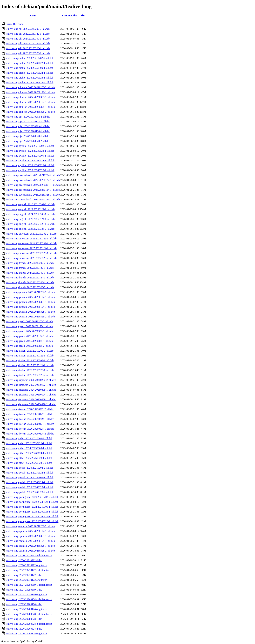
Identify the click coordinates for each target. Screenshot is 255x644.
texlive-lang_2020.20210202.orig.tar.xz (26, 565)
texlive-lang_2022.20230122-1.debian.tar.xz (29, 570)
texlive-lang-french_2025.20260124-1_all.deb (30, 278)
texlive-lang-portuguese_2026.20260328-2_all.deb (32, 521)
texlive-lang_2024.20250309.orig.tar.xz (26, 595)
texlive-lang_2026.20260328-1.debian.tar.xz (29, 614)
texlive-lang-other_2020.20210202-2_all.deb (29, 438)
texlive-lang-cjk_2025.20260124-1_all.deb (28, 131)
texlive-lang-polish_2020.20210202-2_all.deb (30, 468)
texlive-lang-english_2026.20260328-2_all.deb (30, 229)
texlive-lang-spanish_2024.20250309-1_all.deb (30, 536)
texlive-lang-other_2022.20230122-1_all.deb (29, 443)
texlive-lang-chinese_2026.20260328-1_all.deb (30, 107)
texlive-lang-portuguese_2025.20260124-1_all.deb (32, 512)
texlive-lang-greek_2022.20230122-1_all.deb (29, 326)
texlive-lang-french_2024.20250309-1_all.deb (30, 273)
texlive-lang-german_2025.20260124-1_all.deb (30, 307)
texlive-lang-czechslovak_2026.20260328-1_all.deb (33, 195)
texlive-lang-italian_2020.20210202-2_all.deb (30, 351)
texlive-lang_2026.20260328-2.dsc (24, 629)
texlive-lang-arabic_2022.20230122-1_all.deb (30, 63)
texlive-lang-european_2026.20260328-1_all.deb (31, 253)
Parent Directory (14, 24)
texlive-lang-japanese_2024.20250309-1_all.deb (31, 390)
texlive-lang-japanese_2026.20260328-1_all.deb (31, 399)
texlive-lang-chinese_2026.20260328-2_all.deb (30, 112)
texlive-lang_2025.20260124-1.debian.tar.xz (29, 599)
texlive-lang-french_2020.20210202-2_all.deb (30, 263)
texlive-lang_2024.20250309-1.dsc (24, 590)
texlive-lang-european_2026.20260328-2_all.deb (31, 258)
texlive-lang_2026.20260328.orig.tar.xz (26, 634)
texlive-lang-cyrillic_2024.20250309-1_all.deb (30, 156)
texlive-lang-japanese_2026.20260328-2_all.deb (31, 404)
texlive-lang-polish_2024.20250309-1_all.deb (30, 477)
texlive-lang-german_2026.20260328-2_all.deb (30, 317)
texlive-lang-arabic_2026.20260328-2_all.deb (30, 82)
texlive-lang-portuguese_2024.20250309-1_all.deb (32, 507)
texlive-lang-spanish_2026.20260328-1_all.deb (30, 546)
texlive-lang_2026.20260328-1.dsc (24, 619)
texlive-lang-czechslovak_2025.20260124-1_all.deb (33, 190)
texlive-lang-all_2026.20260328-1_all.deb (28, 48)
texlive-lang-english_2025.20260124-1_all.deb (30, 219)
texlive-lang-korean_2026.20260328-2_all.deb (30, 434)
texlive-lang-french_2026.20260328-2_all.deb (30, 287)
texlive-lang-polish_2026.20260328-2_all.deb (30, 492)
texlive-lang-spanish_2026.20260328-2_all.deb (30, 551)
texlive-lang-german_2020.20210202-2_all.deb (30, 292)
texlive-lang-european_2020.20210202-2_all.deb (31, 234)
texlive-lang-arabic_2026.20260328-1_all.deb (30, 78)
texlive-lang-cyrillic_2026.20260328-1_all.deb (30, 165)
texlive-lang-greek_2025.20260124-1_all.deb (29, 336)
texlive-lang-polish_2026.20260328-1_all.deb (30, 487)
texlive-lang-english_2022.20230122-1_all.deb (30, 209)
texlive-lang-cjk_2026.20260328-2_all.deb (28, 141)
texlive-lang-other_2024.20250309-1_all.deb (29, 448)
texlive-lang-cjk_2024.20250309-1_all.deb (28, 126)
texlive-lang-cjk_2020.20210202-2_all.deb (28, 117)
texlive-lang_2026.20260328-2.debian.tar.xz (29, 624)
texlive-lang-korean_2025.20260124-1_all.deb (30, 424)
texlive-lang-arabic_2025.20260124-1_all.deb (30, 73)
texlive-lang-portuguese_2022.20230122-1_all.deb (32, 502)
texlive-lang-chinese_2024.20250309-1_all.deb (30, 97)
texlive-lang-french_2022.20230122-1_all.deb (30, 268)
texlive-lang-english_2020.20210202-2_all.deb (30, 204)
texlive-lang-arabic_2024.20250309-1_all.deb (30, 68)
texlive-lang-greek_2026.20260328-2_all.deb (29, 346)
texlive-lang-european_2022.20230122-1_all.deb (31, 239)
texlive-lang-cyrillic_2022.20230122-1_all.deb (30, 151)
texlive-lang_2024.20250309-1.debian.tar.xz (29, 585)
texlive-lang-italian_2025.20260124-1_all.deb (30, 365)
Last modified (70, 16)
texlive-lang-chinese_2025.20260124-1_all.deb (30, 102)
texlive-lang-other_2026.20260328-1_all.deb (29, 458)
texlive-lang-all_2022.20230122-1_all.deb (28, 34)
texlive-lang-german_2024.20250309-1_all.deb (30, 302)
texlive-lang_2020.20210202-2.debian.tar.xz (29, 555)
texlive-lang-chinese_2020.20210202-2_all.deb (30, 87)
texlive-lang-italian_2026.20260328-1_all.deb (30, 370)
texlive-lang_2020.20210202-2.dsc (24, 560)
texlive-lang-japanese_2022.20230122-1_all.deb (31, 385)
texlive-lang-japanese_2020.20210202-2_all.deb (31, 380)
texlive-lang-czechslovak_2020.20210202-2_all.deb (33, 175)
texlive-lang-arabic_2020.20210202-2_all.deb (30, 58)
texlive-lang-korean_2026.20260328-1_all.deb (30, 429)
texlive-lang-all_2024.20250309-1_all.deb (28, 39)
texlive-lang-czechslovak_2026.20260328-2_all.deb (33, 200)
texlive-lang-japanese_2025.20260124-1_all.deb (31, 395)
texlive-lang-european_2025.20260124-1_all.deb (31, 248)
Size (83, 16)
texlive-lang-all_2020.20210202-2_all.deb (28, 29)
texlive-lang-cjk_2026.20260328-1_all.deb (28, 136)
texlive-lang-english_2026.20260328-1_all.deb (30, 224)
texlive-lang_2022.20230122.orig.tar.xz (26, 580)
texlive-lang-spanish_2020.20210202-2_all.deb (30, 526)
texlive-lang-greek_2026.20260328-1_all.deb (29, 341)
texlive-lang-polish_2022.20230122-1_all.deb (30, 473)
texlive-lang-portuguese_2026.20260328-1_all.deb (32, 516)
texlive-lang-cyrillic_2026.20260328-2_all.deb (30, 170)
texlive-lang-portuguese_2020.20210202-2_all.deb (32, 497)
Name (33, 16)
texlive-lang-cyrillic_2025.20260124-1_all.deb (30, 161)
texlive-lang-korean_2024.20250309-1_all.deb (30, 419)
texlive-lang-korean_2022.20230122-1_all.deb (30, 414)
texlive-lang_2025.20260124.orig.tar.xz (26, 609)
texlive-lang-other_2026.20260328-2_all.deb (29, 463)
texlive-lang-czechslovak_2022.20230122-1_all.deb (33, 180)
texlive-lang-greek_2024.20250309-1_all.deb (29, 331)
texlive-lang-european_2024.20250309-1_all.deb (31, 243)
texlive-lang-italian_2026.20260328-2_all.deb (30, 375)
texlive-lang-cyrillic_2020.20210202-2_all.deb (30, 146)
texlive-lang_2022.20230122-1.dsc (24, 575)
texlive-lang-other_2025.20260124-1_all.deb (29, 453)
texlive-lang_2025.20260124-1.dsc (24, 604)
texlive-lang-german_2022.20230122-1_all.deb (30, 297)
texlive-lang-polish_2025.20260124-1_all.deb (30, 482)
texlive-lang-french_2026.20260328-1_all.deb (30, 282)
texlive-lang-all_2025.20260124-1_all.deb (28, 43)
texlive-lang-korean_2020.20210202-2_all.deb (30, 409)
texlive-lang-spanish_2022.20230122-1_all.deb (30, 531)
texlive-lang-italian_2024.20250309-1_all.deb (30, 360)
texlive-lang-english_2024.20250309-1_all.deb (30, 214)
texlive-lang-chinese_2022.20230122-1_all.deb (30, 92)
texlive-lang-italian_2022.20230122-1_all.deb (30, 356)
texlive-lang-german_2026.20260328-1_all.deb (30, 312)
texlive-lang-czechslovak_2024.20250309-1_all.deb (33, 185)
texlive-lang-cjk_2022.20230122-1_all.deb (28, 122)
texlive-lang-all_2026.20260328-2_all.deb (28, 53)
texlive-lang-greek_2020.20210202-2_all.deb (29, 321)
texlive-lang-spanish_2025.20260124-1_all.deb (30, 541)
